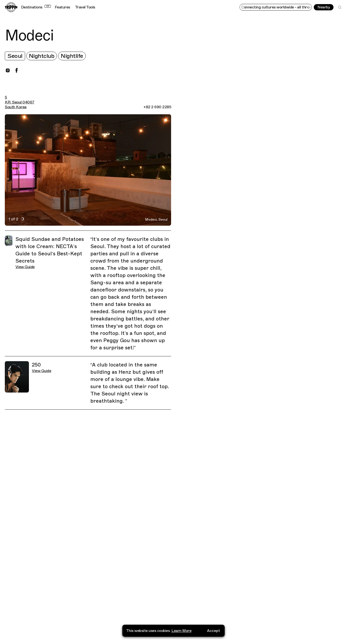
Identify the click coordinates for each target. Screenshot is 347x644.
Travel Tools (85, 7)
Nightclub (42, 56)
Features (62, 7)
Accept (214, 631)
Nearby (324, 7)
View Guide (25, 267)
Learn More (181, 631)
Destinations (36, 7)
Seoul (15, 56)
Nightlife (72, 56)
